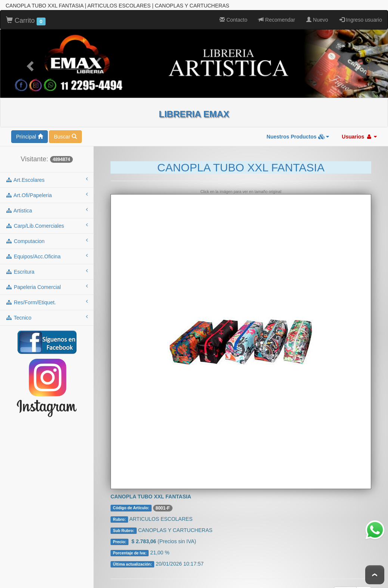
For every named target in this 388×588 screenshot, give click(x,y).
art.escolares (47, 174)
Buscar (65, 131)
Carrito (26, 15)
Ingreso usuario (361, 14)
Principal (30, 131)
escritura (47, 265)
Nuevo (317, 14)
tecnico (47, 311)
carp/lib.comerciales (47, 220)
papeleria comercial (47, 281)
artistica (47, 204)
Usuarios (359, 131)
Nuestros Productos (298, 131)
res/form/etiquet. (47, 296)
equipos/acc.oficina (47, 250)
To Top (375, 575)
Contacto (233, 14)
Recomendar (277, 14)
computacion (47, 235)
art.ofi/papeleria (47, 189)
